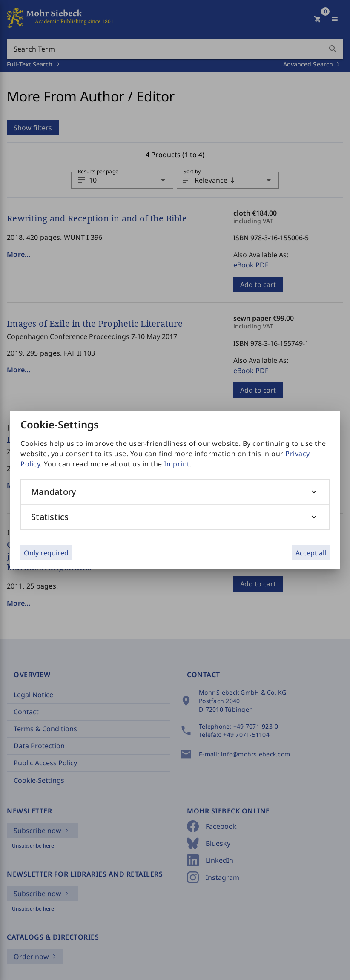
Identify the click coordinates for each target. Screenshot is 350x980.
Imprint (177, 464)
